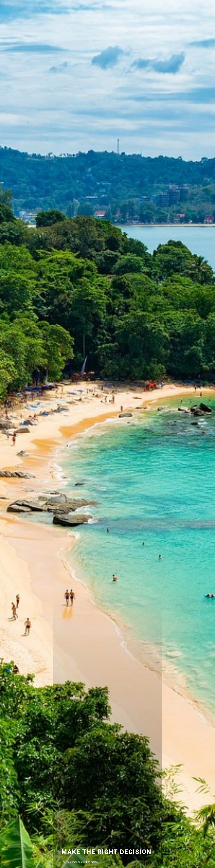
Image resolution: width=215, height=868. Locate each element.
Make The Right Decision (106, 852)
